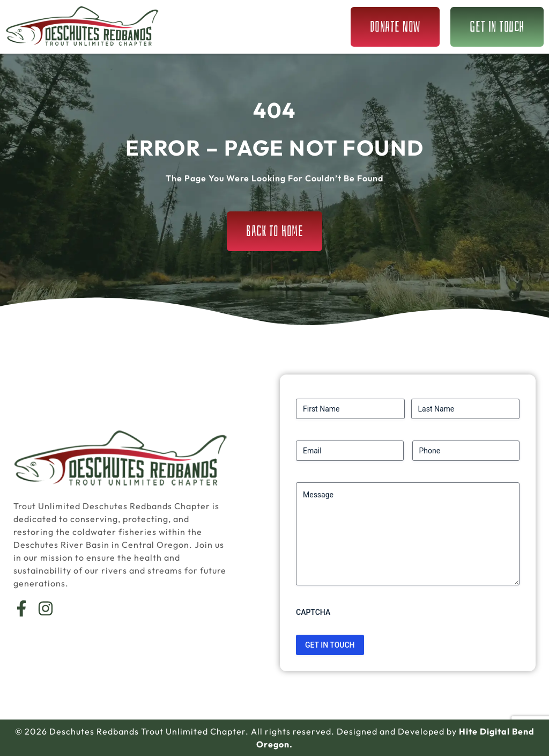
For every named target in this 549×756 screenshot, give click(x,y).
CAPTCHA (313, 612)
